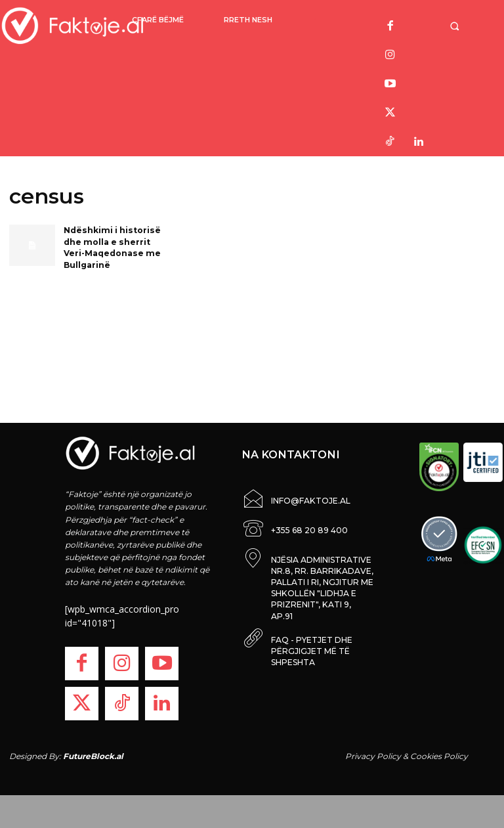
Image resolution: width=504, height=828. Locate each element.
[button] (456, 26)
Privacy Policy (373, 756)
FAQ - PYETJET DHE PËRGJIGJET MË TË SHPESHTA (312, 631)
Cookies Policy (439, 756)
